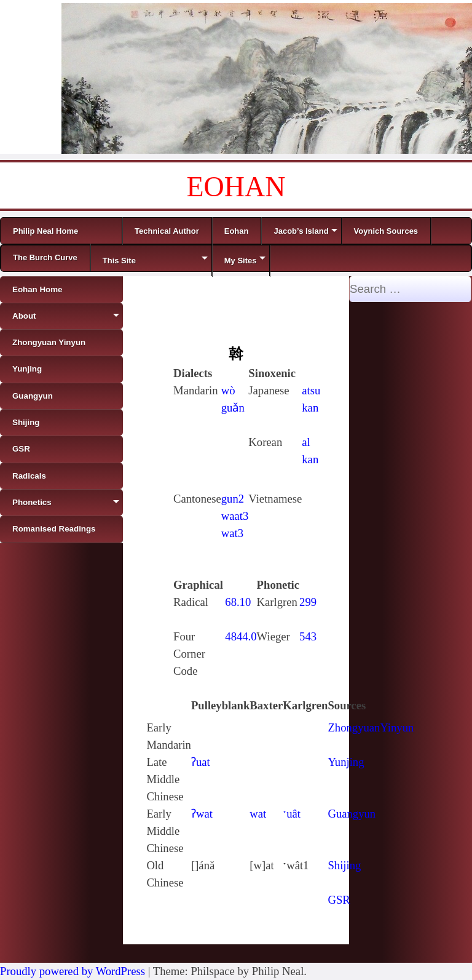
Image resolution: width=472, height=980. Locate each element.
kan (310, 408)
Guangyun (352, 814)
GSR (339, 900)
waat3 (235, 516)
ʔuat (201, 762)
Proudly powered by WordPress (73, 971)
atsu (311, 390)
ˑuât (292, 814)
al (306, 442)
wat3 (232, 533)
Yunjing (346, 762)
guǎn (233, 408)
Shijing (344, 865)
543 (308, 636)
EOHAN (236, 187)
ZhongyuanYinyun (371, 727)
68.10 (238, 602)
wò (228, 390)
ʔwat (202, 814)
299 (308, 602)
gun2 (233, 499)
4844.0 (241, 636)
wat (258, 814)
